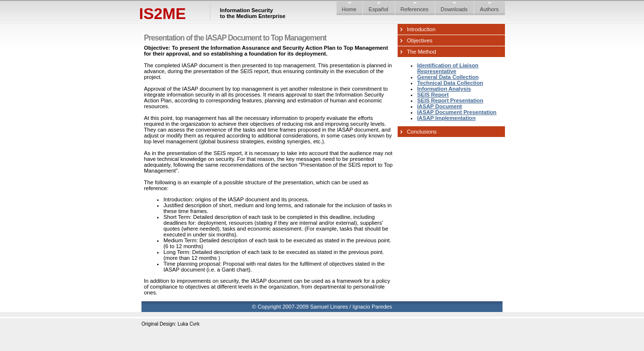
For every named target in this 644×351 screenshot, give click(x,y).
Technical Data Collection (450, 83)
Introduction (421, 29)
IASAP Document (440, 106)
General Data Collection (448, 77)
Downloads (454, 9)
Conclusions (422, 132)
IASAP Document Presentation (457, 112)
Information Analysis (444, 89)
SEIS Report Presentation (450, 100)
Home (349, 9)
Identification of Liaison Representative (448, 68)
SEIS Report (433, 95)
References (414, 9)
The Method (422, 52)
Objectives (420, 40)
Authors (489, 9)
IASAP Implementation (446, 118)
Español (378, 9)
